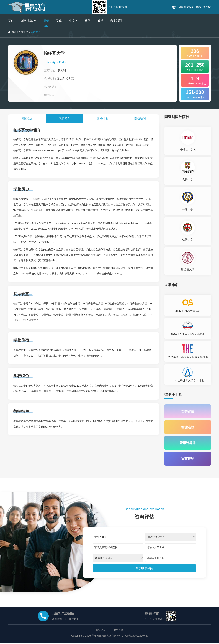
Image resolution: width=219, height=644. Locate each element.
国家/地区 (28, 20)
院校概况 (27, 118)
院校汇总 (24, 32)
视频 (87, 20)
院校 (46, 20)
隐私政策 (101, 631)
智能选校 (188, 428)
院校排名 (102, 118)
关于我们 (116, 20)
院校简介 (65, 118)
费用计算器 (188, 444)
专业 (59, 20)
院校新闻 (140, 118)
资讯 (100, 20)
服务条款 (118, 631)
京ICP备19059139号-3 (135, 637)
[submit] (144, 570)
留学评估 (188, 411)
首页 (11, 20)
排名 (73, 20)
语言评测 (188, 460)
